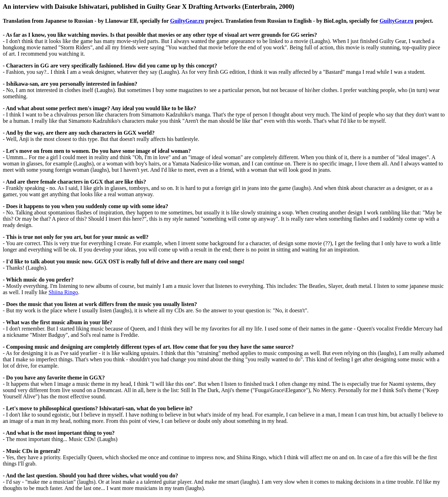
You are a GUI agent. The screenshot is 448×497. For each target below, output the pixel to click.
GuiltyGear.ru (187, 21)
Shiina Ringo (63, 292)
